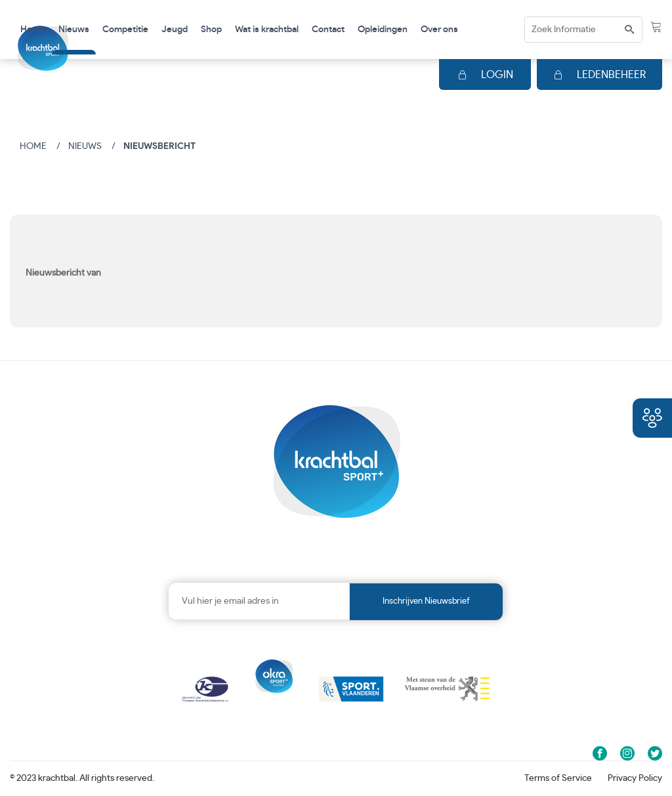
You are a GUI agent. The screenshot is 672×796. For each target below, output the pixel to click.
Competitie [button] (125, 30)
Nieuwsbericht (159, 146)
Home (33, 30)
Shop (211, 30)
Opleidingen (383, 30)
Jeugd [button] (175, 30)
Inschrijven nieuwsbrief (426, 601)
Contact (328, 30)
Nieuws (74, 30)
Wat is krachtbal (267, 30)
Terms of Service (558, 778)
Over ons (439, 30)
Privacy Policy (635, 778)
